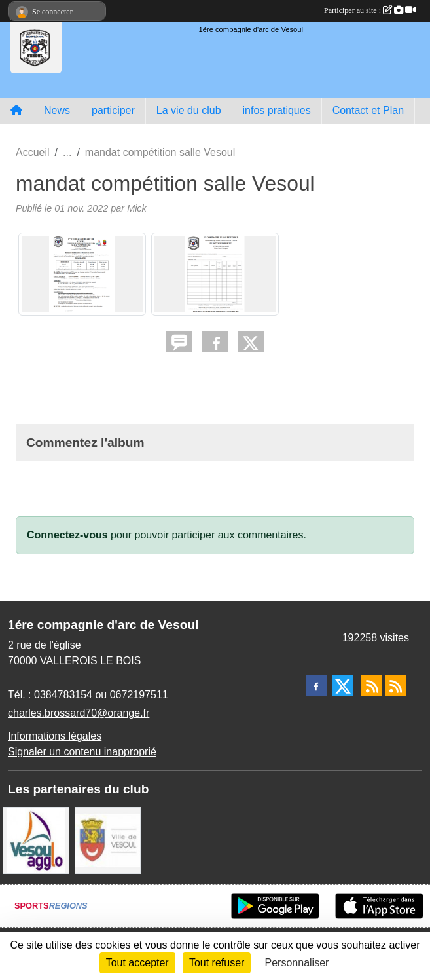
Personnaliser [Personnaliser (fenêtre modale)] (297, 963)
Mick (137, 208)
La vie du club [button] (189, 110)
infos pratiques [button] (277, 110)
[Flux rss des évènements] (395, 685)
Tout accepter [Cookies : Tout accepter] (137, 963)
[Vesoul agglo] (36, 839)
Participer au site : (370, 10)
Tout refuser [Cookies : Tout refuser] (217, 963)
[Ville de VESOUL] (108, 839)
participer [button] (113, 110)
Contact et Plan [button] (368, 110)
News (57, 110)
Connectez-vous (67, 535)
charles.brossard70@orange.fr (79, 713)
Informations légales (55, 736)
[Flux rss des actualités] (372, 685)
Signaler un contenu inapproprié (82, 752)
